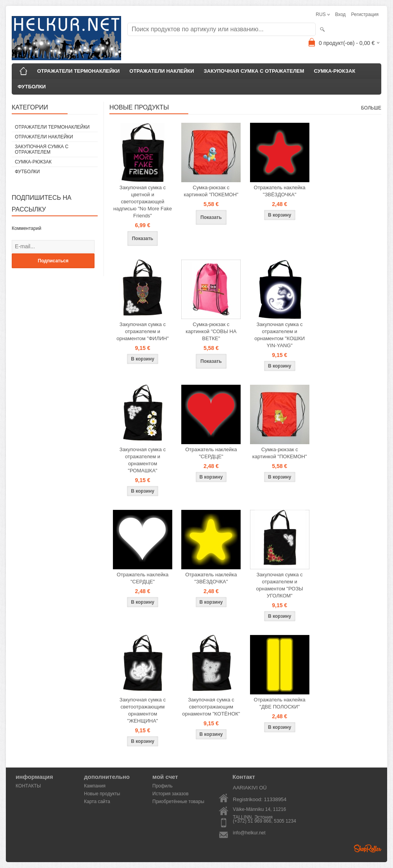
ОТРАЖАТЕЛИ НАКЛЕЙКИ (162, 71)
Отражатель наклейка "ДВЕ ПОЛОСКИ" (280, 703)
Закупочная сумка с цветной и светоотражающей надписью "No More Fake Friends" (143, 202)
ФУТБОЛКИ (32, 87)
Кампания (95, 786)
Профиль (163, 786)
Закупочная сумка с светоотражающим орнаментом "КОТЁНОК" (211, 707)
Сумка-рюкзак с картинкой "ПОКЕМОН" (211, 191)
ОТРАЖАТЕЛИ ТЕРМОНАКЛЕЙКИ (78, 71)
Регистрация (365, 14)
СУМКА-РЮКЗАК (335, 71)
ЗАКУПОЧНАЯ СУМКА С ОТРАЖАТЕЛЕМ (254, 71)
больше (371, 108)
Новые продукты (102, 794)
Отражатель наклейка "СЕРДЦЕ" (211, 453)
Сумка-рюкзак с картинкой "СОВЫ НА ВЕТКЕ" (211, 331)
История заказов (171, 794)
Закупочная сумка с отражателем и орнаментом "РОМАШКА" (143, 460)
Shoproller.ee (368, 848)
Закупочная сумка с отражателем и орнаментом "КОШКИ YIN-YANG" (280, 335)
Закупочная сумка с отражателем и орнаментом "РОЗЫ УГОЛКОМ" (280, 585)
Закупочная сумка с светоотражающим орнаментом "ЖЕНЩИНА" (143, 710)
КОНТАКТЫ (28, 786)
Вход (340, 14)
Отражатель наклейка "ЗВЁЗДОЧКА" (280, 191)
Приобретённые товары (178, 802)
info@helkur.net (249, 833)
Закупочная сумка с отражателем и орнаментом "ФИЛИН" (143, 331)
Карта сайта (97, 802)
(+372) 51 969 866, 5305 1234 (264, 821)
